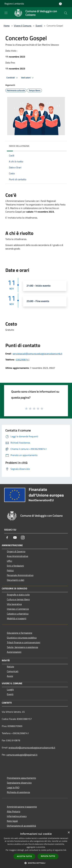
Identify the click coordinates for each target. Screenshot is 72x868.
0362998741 (23, 360)
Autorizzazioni (14, 652)
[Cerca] (66, 13)
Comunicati (13, 671)
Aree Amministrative (18, 556)
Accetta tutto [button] (24, 856)
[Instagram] (23, 538)
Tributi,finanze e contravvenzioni (24, 642)
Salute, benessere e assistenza (22, 647)
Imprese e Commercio (18, 609)
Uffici (10, 561)
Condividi (13, 78)
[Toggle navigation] (6, 13)
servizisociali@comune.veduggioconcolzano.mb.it (37, 354)
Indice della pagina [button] (19, 146)
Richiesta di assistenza (18, 792)
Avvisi (10, 676)
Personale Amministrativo (20, 575)
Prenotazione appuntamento (21, 778)
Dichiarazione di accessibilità (21, 826)
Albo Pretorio (14, 811)
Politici (10, 570)
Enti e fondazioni (15, 566)
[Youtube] (15, 538)
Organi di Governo (16, 551)
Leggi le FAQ (13, 787)
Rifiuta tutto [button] (48, 856)
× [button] (69, 833)
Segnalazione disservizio (19, 783)
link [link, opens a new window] (65, 850)
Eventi (39, 26)
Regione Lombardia (14, 4)
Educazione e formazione (20, 633)
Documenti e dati (16, 580)
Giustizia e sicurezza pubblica (22, 638)
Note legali (12, 821)
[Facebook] (7, 538)
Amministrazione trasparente (22, 807)
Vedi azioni (28, 78)
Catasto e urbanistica (18, 614)
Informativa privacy (17, 816)
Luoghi (10, 689)
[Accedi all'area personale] (60, 4)
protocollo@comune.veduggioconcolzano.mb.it (32, 748)
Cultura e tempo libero (18, 599)
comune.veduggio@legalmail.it (22, 755)
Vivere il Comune (23, 26)
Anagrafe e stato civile (18, 595)
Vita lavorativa (14, 604)
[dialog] (36, 849)
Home (7, 26)
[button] (36, 863)
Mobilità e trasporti (17, 618)
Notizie (10, 666)
